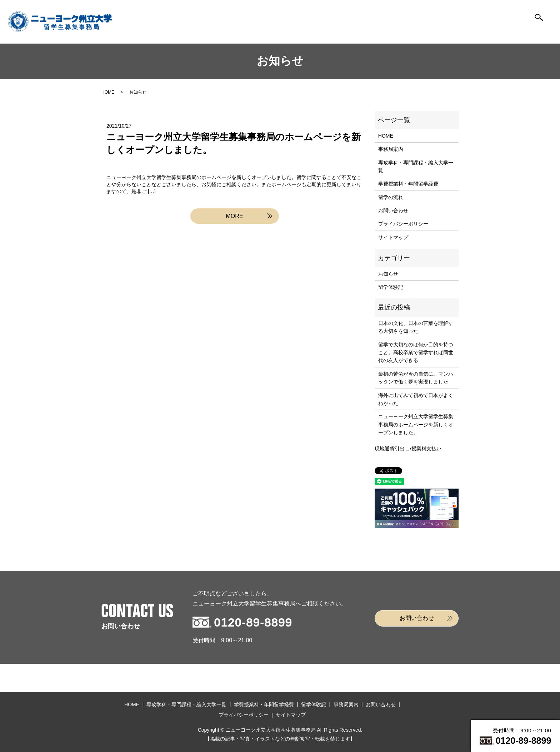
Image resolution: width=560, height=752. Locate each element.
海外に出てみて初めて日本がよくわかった (416, 399)
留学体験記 (410, 31)
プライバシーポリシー (403, 224)
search (539, 21)
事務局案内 (456, 31)
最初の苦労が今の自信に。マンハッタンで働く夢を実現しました (416, 378)
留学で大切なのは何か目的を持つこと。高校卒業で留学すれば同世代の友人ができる (416, 353)
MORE (235, 217)
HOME (226, 31)
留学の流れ (364, 31)
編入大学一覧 (272, 31)
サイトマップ (393, 237)
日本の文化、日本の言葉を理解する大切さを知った (416, 327)
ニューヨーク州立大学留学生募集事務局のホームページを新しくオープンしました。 (416, 424)
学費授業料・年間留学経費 (408, 184)
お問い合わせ (502, 31)
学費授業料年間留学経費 (318, 31)
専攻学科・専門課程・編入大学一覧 (416, 167)
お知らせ (388, 274)
